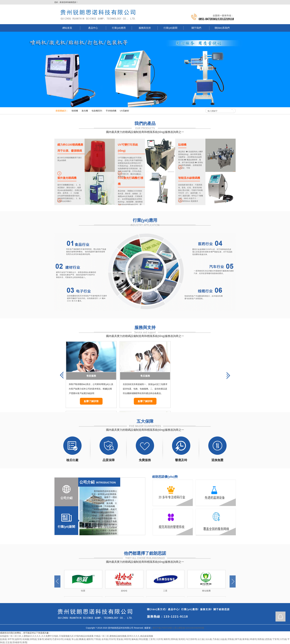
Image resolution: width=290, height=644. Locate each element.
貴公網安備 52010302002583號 (189, 628)
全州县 (105, 639)
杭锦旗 (26, 639)
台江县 (201, 639)
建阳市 (90, 639)
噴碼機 (75, 111)
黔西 (25, 642)
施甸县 (135, 639)
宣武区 (182, 639)
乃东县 (216, 639)
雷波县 (120, 639)
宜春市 (41, 639)
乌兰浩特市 (191, 639)
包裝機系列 (97, 111)
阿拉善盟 (143, 639)
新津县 (246, 639)
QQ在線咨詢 (280, 617)
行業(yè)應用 (119, 28)
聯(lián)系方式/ (157, 609)
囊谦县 (82, 639)
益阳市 (18, 639)
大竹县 (283, 639)
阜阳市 (127, 639)
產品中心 (93, 28)
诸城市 (48, 639)
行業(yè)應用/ (190, 609)
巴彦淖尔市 (58, 639)
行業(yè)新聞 (171, 28)
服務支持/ (206, 609)
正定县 (9, 642)
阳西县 (261, 639)
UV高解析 (124, 111)
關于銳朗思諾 (222, 609)
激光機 (85, 111)
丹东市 (112, 639)
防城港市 (17, 642)
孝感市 (253, 639)
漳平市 (11, 639)
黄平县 (238, 639)
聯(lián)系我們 (222, 28)
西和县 (174, 639)
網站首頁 (67, 28)
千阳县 (97, 639)
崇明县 (33, 639)
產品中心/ (174, 609)
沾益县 (223, 639)
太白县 (208, 639)
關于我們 (196, 28)
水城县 (67, 639)
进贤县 (268, 639)
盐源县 (3, 639)
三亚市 (152, 639)
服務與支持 (145, 28)
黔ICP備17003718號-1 (163, 628)
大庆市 (159, 639)
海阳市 (167, 639)
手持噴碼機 (111, 111)
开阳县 (231, 639)
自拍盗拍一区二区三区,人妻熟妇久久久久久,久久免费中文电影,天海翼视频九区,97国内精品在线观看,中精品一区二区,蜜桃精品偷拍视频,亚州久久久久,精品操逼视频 (77, 636)
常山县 (75, 639)
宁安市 (276, 639)
